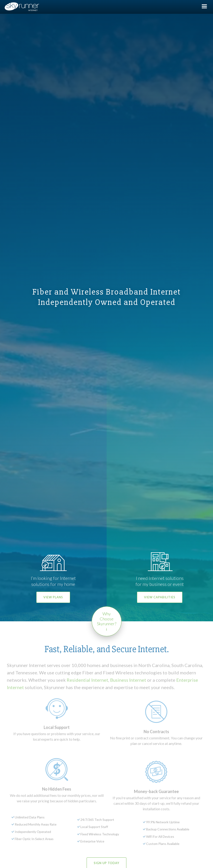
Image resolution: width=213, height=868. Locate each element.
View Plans (53, 597)
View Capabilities (160, 597)
